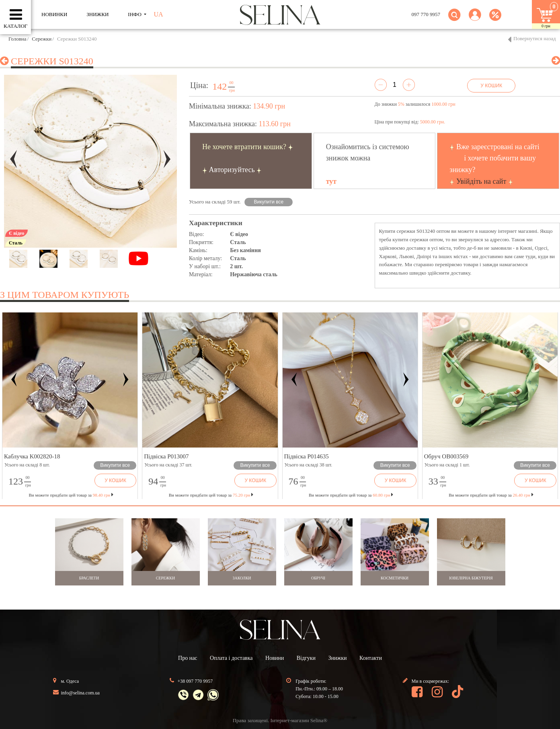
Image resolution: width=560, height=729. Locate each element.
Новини (275, 658)
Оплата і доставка (231, 658)
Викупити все (269, 202)
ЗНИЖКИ (97, 14)
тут (331, 181)
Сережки (42, 39)
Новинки (54, 14)
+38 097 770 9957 (195, 681)
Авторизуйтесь (232, 170)
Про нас (188, 658)
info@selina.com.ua (80, 693)
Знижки (338, 658)
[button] (475, 20)
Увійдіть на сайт (481, 181)
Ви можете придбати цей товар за (211, 495)
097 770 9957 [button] (426, 14)
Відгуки (306, 658)
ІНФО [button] (135, 14)
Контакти (371, 658)
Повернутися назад (535, 38)
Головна (17, 39)
